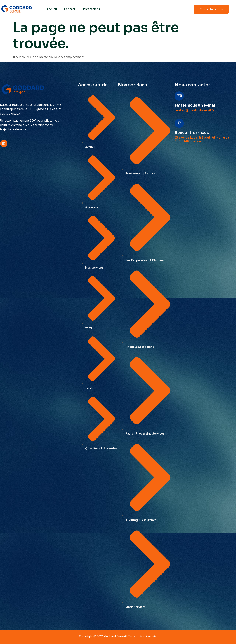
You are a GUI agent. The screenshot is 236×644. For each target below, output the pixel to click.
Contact (70, 9)
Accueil (52, 9)
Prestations (91, 9)
